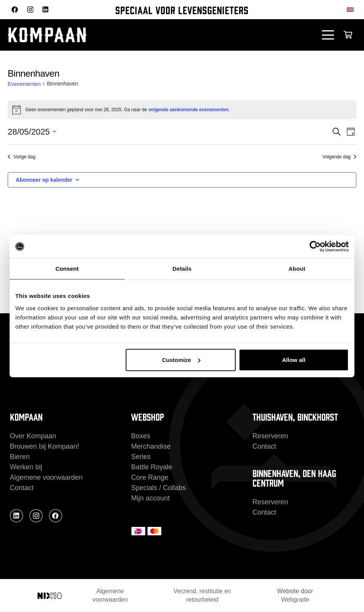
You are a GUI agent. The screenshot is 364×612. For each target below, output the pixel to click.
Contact (22, 488)
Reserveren (270, 436)
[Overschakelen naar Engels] (352, 9)
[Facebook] (15, 9)
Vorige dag (21, 157)
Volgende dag (339, 157)
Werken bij (26, 467)
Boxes (141, 436)
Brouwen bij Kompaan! (45, 446)
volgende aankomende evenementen (188, 110)
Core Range (150, 477)
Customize (181, 359)
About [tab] (297, 269)
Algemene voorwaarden (46, 477)
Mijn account (150, 498)
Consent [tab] (67, 269)
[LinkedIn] (45, 9)
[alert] (182, 110)
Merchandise (151, 446)
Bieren (20, 457)
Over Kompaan (33, 436)
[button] (328, 35)
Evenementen (24, 84)
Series (141, 457)
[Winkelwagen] (348, 35)
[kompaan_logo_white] (84, 35)
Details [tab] (182, 269)
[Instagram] (30, 10)
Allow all (294, 359)
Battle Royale (152, 467)
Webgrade (295, 600)
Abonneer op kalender (44, 180)
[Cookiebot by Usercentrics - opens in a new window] (315, 247)
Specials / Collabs (158, 488)
